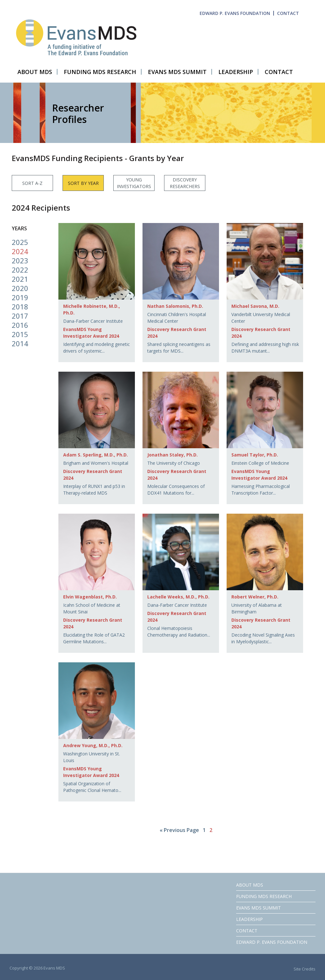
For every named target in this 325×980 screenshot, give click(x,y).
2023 (20, 260)
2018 (20, 307)
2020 (20, 288)
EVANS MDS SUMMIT (259, 908)
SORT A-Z (32, 183)
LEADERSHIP (249, 919)
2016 (20, 325)
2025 (20, 242)
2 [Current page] (211, 830)
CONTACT (288, 13)
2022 (20, 270)
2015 (20, 334)
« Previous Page (179, 830)
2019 (20, 297)
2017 (20, 316)
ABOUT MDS (250, 885)
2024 (20, 251)
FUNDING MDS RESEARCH (264, 896)
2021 (20, 279)
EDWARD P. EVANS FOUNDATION (235, 13)
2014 (20, 343)
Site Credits (305, 969)
